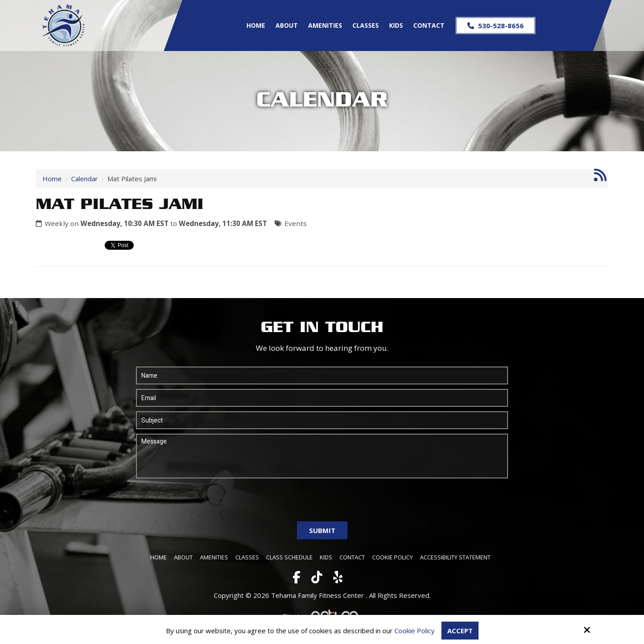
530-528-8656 (496, 26)
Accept (460, 631)
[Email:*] (322, 398)
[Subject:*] (322, 420)
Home (52, 179)
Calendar (85, 179)
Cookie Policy (415, 631)
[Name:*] (322, 375)
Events (296, 223)
